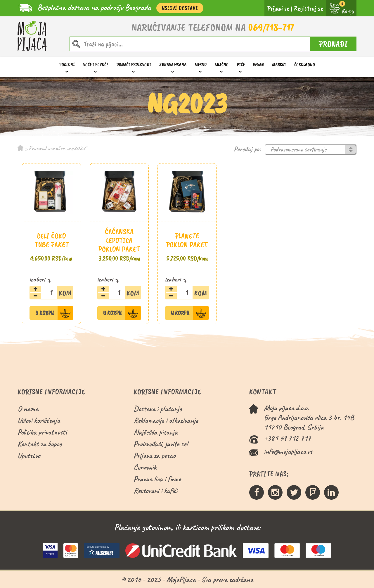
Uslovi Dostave (180, 8)
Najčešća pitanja (156, 432)
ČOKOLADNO (305, 64)
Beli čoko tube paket (52, 240)
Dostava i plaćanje (158, 409)
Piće (241, 64)
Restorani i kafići (155, 490)
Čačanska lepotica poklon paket (119, 240)
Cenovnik (145, 467)
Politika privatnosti (42, 432)
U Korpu (45, 313)
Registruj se (309, 8)
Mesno (201, 64)
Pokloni (67, 64)
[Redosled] (311, 150)
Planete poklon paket (187, 240)
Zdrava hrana (173, 64)
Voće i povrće (96, 64)
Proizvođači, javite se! (161, 444)
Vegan (258, 64)
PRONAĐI (333, 44)
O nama (28, 409)
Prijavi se (278, 8)
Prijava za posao (154, 455)
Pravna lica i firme (157, 479)
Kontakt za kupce (40, 444)
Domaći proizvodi (134, 64)
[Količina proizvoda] (51, 293)
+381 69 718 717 (287, 438)
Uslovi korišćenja (39, 420)
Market (279, 64)
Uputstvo (29, 455)
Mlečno (222, 64)
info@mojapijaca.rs (288, 451)
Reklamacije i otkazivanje (166, 420)
